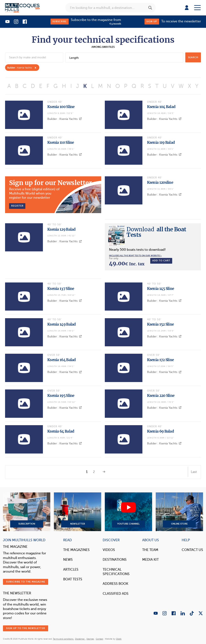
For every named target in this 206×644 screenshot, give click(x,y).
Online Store (179, 512)
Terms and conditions (63, 639)
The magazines (76, 550)
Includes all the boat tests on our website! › (135, 256)
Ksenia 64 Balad (61, 431)
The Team (150, 550)
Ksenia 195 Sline (61, 396)
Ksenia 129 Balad (61, 229)
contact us (192, 550)
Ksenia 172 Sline (160, 360)
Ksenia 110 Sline (61, 143)
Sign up (152, 21)
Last (194, 472)
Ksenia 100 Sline (61, 107)
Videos (109, 550)
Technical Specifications (116, 572)
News (68, 560)
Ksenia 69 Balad (161, 431)
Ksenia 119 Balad (161, 143)
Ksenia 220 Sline (161, 396)
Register (17, 206)
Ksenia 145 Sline (161, 289)
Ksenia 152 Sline (160, 324)
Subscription (27, 512)
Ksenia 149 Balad (62, 324)
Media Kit (150, 560)
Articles (71, 570)
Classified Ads (116, 594)
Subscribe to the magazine (26, 582)
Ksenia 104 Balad (161, 107)
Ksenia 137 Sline (61, 289)
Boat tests (73, 579)
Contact (99, 639)
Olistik (119, 639)
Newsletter (78, 512)
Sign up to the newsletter (26, 628)
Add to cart (161, 261)
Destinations (115, 560)
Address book (115, 584)
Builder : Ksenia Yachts (65, 119)
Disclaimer (80, 639)
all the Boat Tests (156, 232)
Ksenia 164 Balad (62, 360)
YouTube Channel (128, 512)
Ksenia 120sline (160, 182)
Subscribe (59, 21)
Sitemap (90, 639)
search (193, 57)
